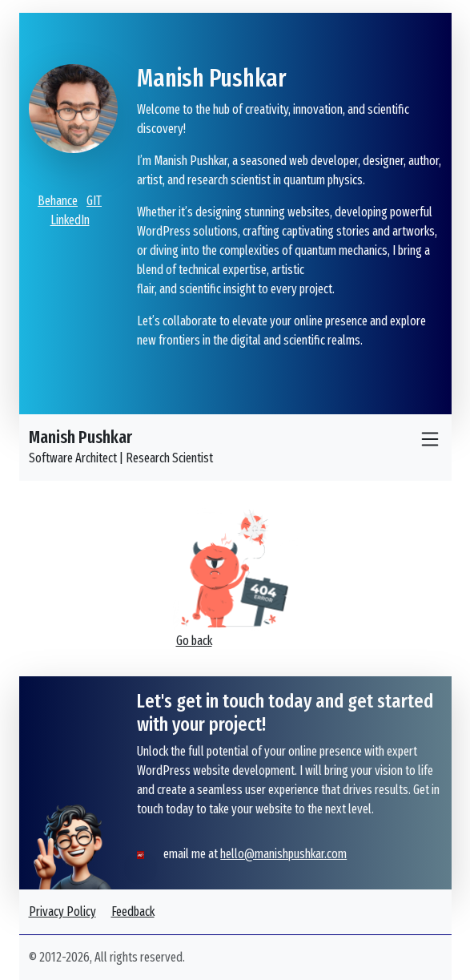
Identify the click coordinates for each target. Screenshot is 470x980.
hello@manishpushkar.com (283, 854)
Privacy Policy (62, 911)
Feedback (133, 911)
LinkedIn (70, 220)
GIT (94, 201)
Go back (194, 641)
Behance (58, 201)
